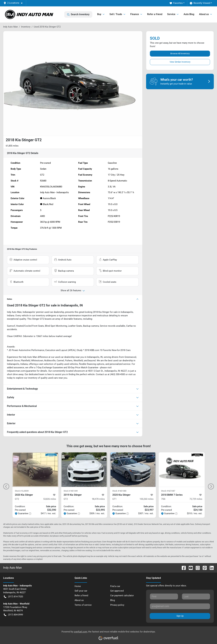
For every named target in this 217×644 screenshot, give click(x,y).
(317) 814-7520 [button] (13, 597)
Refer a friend (155, 14)
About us (79, 600)
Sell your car (81, 591)
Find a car (115, 586)
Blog (113, 600)
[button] (14, 3)
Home (78, 586)
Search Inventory (78, 14)
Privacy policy (117, 605)
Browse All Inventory (180, 54)
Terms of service (83, 605)
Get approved (117, 591)
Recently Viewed (200, 3)
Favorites (176, 3)
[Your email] (180, 606)
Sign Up (180, 616)
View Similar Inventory (180, 62)
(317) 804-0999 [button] (13, 615)
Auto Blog (189, 14)
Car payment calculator (122, 596)
